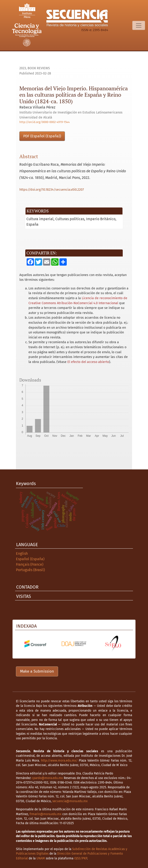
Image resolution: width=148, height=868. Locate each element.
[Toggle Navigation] (139, 25)
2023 (23, 68)
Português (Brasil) (30, 570)
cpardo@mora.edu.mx (47, 778)
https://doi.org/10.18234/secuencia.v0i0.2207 (52, 190)
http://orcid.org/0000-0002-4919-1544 (45, 122)
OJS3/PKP (81, 858)
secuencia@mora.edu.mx (70, 801)
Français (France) (30, 564)
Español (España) (30, 559)
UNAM (41, 858)
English (22, 554)
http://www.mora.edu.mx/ (59, 761)
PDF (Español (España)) (42, 136)
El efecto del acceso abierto (88, 362)
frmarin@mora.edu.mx (46, 814)
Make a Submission (37, 671)
